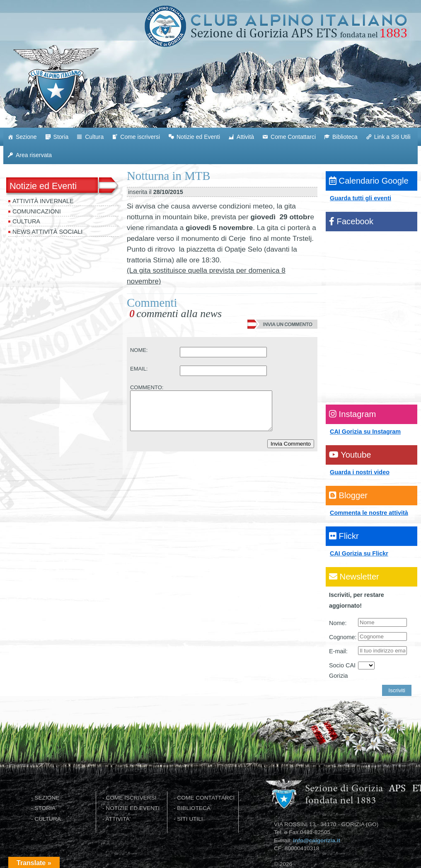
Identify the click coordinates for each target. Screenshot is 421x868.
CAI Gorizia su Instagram (365, 432)
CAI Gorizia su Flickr (359, 553)
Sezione (26, 137)
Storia (61, 137)
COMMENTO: (147, 387)
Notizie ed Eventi (198, 137)
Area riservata (34, 155)
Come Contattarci (293, 137)
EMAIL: (139, 369)
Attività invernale (43, 201)
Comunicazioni (37, 211)
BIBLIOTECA (194, 808)
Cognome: (343, 637)
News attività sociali (47, 232)
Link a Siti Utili (392, 137)
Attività (245, 137)
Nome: (338, 623)
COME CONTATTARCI (206, 798)
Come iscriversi (140, 137)
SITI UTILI (190, 819)
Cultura (94, 137)
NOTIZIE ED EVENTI (133, 808)
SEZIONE (47, 798)
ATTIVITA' (118, 819)
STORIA (45, 808)
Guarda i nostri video (360, 472)
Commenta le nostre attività (369, 513)
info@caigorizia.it (317, 840)
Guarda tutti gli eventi (361, 198)
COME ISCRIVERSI (131, 798)
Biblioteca (345, 137)
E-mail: (338, 651)
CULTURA (48, 819)
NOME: (139, 350)
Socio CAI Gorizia (342, 671)
